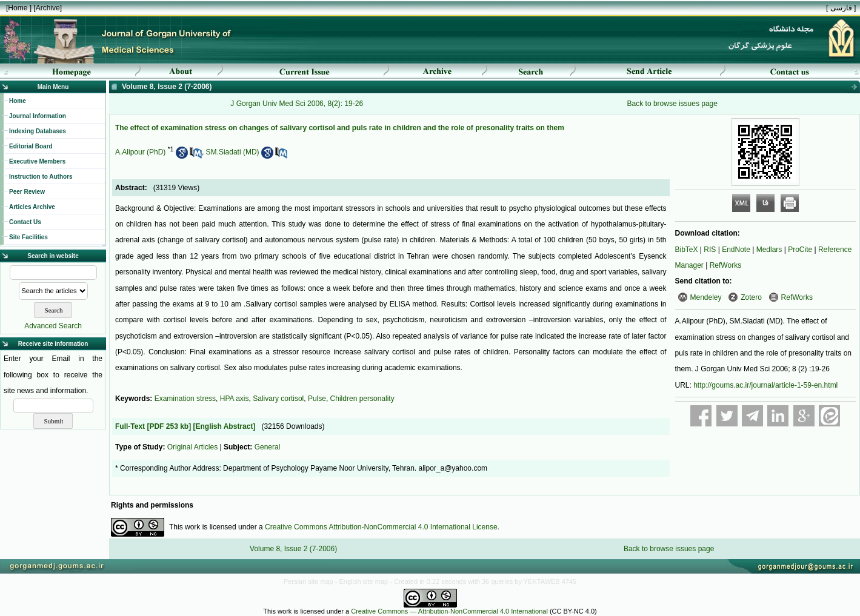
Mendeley (706, 297)
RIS (710, 250)
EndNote (736, 250)
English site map (364, 581)
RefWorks (725, 265)
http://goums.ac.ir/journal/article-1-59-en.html (765, 385)
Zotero (751, 297)
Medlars (769, 250)
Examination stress (185, 399)
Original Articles (192, 447)
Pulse (317, 399)
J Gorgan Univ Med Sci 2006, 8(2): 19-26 (297, 104)
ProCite (800, 250)
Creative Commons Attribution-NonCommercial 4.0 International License (381, 527)
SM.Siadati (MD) (233, 152)
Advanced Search (53, 326)
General (268, 447)
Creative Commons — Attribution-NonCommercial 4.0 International (449, 611)
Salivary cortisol (278, 399)
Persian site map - (312, 581)
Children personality (362, 399)
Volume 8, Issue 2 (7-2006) (293, 549)
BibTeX (687, 250)
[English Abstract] (224, 426)
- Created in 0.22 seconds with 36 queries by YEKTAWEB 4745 (483, 581)
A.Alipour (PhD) (140, 152)
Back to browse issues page (672, 104)
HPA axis (235, 399)
